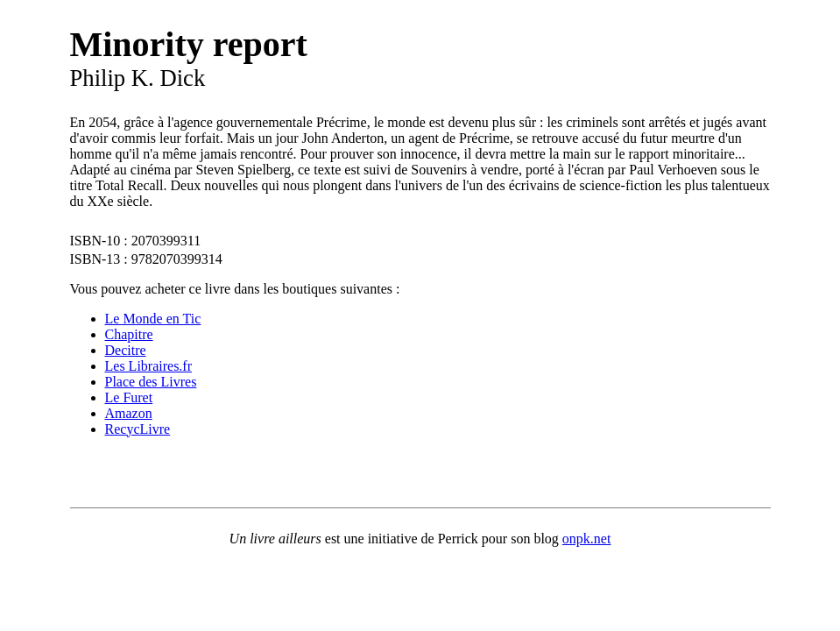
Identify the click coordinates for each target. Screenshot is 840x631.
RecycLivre (138, 429)
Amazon (129, 413)
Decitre (126, 350)
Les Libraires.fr (149, 366)
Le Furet (129, 397)
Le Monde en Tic (153, 319)
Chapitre (129, 334)
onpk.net (587, 539)
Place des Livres (151, 382)
